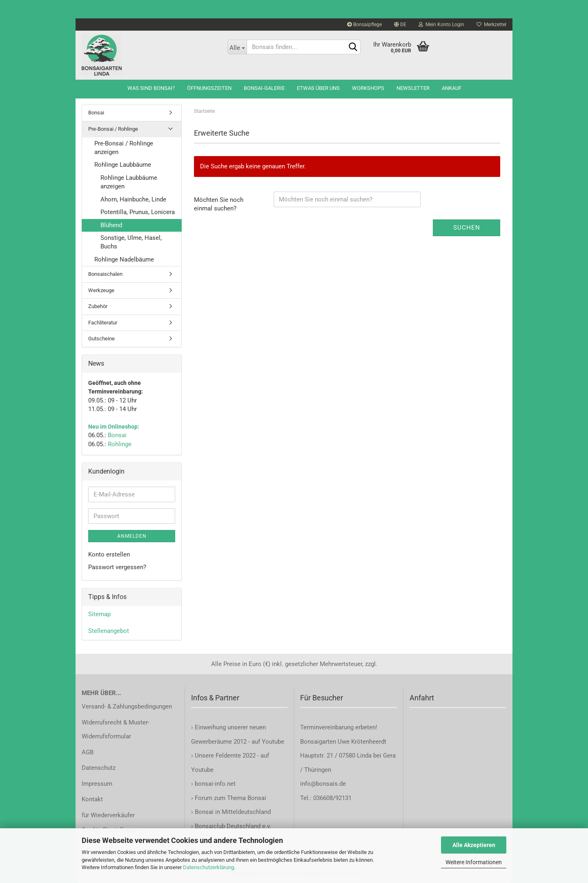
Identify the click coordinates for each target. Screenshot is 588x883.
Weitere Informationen (474, 862)
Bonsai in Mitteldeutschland (233, 812)
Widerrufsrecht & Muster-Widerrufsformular (116, 730)
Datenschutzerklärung (208, 867)
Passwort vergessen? (117, 567)
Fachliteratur (103, 323)
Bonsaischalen (105, 274)
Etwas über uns (318, 88)
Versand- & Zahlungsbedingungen (127, 706)
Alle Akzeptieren (474, 845)
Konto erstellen (109, 554)
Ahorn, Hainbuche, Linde (133, 199)
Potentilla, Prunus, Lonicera (138, 212)
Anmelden (132, 536)
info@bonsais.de (323, 784)
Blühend (111, 225)
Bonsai (96, 113)
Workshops (368, 88)
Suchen (467, 228)
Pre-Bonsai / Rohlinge (113, 129)
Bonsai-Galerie (264, 88)
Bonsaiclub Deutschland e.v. (233, 826)
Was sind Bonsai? (151, 88)
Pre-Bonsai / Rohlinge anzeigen (124, 148)
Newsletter (413, 88)
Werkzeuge (101, 290)
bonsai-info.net (214, 784)
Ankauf (452, 88)
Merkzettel (491, 25)
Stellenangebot (109, 631)
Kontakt (92, 799)
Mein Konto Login (441, 25)
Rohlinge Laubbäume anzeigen (129, 182)
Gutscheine (101, 339)
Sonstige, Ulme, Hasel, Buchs (131, 242)
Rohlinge (120, 444)
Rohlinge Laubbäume (123, 165)
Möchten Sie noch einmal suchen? (219, 204)
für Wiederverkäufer (108, 815)
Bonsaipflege (364, 25)
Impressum (97, 784)
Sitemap (99, 614)
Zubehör (98, 306)
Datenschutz (99, 768)
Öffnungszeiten (209, 88)
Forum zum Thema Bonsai (231, 798)
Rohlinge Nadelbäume (124, 259)
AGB (88, 752)
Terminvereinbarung (328, 727)
